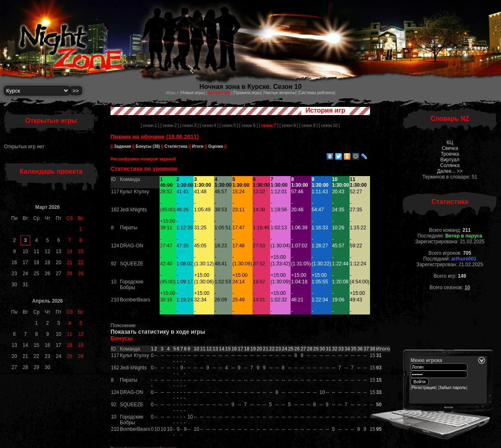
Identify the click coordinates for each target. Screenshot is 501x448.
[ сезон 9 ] (308, 126)
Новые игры (193, 93)
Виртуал (450, 160)
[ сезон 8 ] (289, 126)
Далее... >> (450, 171)
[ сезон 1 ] (150, 126)
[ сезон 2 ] (170, 126)
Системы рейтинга (316, 93)
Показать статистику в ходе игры (158, 332)
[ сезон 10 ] (329, 126)
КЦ (450, 143)
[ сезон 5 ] (229, 126)
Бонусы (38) (147, 146)
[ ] (268, 126)
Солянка (450, 165)
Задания (123, 146)
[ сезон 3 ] (189, 126)
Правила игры (247, 93)
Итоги (198, 146)
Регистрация (424, 388)
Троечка (450, 154)
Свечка (450, 148)
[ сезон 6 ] (248, 126)
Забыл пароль (453, 388)
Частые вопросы (280, 93)
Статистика (176, 146)
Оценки (216, 146)
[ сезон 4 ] (209, 126)
